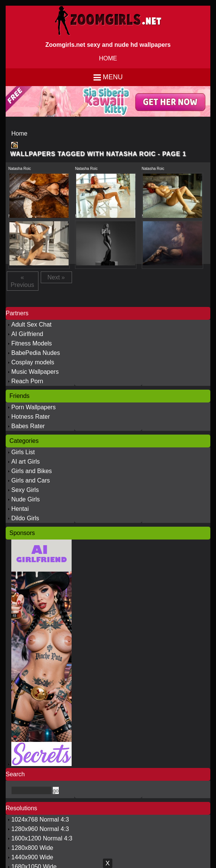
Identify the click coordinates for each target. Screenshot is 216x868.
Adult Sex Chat (31, 325)
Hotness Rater (31, 417)
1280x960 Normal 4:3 (40, 829)
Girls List (23, 452)
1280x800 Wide (32, 848)
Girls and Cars (31, 480)
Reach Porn (27, 381)
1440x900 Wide (32, 857)
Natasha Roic (20, 169)
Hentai (20, 509)
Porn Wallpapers (34, 407)
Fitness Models (32, 343)
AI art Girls (26, 462)
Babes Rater (28, 426)
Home (19, 133)
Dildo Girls (25, 518)
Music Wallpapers (35, 372)
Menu (113, 77)
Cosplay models (33, 362)
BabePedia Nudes (36, 353)
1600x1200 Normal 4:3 (42, 838)
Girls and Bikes (32, 471)
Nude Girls (26, 499)
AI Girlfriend (27, 334)
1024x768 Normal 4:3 (40, 819)
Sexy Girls (25, 490)
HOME (108, 58)
